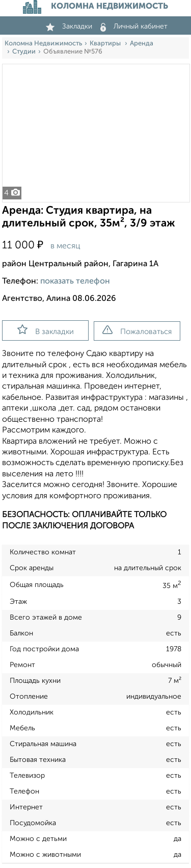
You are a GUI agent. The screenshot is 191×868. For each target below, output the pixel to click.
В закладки (46, 330)
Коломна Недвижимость (43, 44)
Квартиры (106, 44)
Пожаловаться (137, 330)
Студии (24, 52)
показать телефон (75, 282)
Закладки (69, 27)
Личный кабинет (134, 27)
